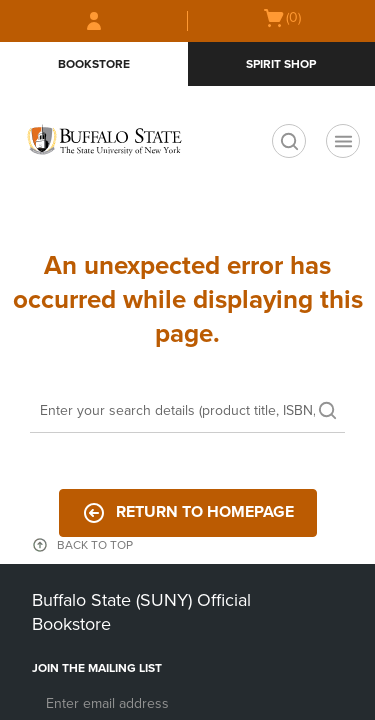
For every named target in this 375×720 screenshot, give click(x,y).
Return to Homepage (188, 513)
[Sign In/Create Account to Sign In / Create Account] (94, 21)
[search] (289, 141)
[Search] (187, 412)
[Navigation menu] (343, 141)
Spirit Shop (281, 64)
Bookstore (94, 64)
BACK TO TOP (95, 545)
